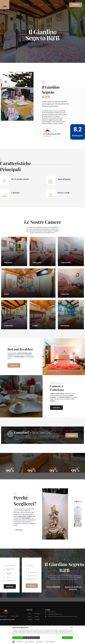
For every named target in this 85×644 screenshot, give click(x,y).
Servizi (34, 5)
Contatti (56, 5)
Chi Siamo (27, 5)
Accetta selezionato (18, 638)
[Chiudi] (72, 628)
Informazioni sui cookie (34, 638)
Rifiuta (25, 638)
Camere (41, 5)
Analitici (41, 642)
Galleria (49, 5)
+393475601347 (41, 442)
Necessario (19, 642)
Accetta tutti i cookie (67, 638)
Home (19, 5)
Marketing (51, 642)
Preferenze (31, 642)
